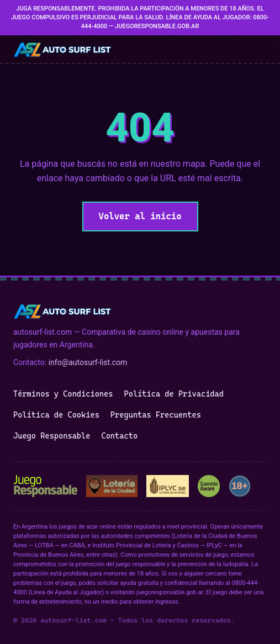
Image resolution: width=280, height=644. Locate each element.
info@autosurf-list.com (88, 362)
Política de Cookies (56, 415)
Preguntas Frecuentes (156, 415)
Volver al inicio (140, 216)
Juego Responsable (52, 436)
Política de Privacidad (173, 394)
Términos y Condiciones (63, 394)
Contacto (119, 436)
